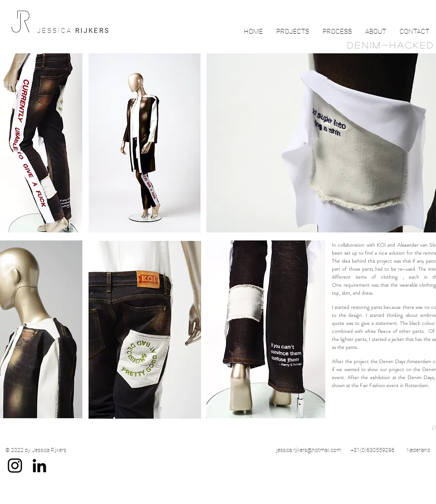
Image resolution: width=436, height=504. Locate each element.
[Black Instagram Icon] (15, 466)
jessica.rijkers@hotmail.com (309, 450)
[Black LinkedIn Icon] (39, 466)
